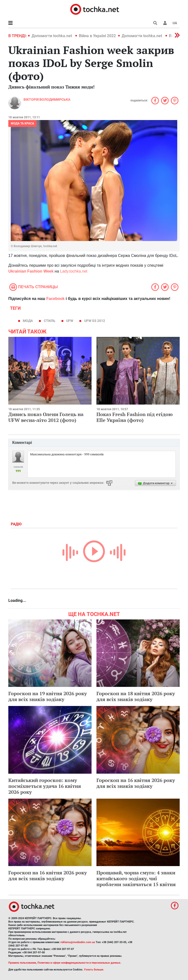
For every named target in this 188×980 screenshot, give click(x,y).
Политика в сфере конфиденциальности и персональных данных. (79, 963)
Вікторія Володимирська (47, 99)
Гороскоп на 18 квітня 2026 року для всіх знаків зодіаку (136, 696)
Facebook (55, 299)
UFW (70, 321)
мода (28, 321)
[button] (165, 23)
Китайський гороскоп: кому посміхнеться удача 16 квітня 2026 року (45, 786)
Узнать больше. (94, 970)
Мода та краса (22, 123)
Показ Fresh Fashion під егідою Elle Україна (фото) (135, 417)
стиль (50, 321)
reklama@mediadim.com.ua (78, 942)
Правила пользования (22, 963)
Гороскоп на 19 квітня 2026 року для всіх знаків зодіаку (48, 696)
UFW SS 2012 (95, 321)
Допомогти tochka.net (52, 36)
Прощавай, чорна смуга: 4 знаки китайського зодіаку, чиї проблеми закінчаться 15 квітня (136, 878)
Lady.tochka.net (74, 271)
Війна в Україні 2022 (97, 36)
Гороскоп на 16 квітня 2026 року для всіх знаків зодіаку (136, 783)
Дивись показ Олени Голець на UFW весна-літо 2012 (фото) (46, 417)
